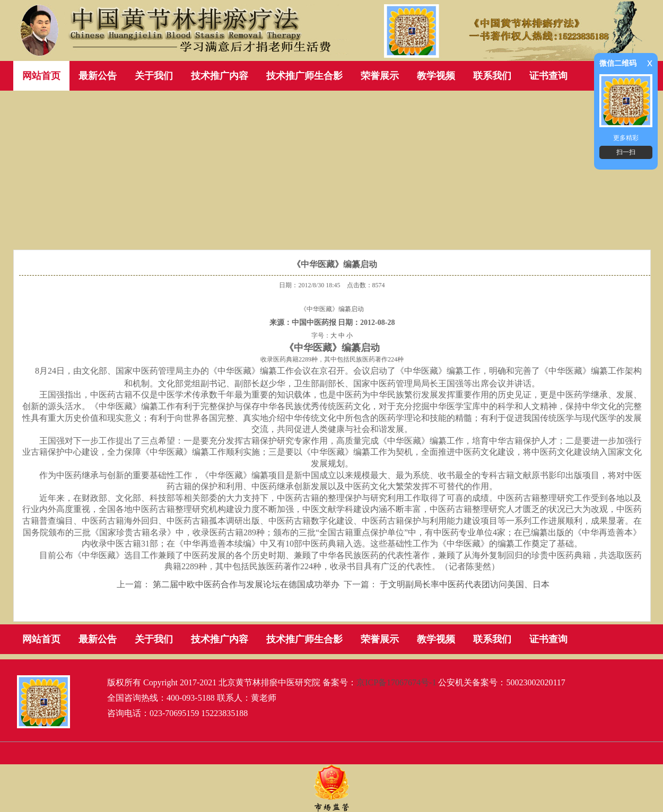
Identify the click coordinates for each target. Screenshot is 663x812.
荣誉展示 (380, 76)
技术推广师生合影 (304, 76)
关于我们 (154, 76)
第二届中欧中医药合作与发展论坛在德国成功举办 (246, 584)
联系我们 (492, 76)
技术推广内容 (220, 76)
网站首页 (41, 76)
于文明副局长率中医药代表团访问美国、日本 (465, 584)
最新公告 (98, 76)
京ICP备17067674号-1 (396, 682)
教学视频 (436, 76)
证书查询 (548, 76)
